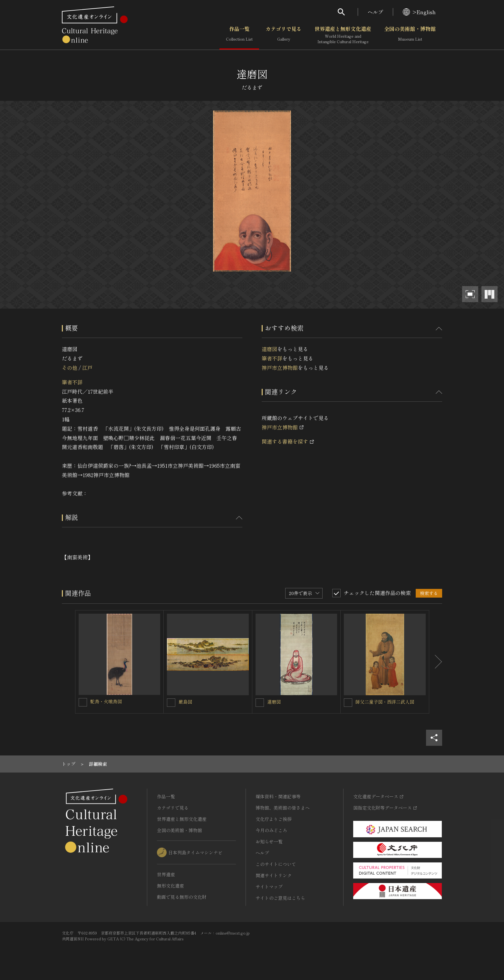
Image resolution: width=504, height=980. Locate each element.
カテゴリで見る (284, 35)
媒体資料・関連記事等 (278, 796)
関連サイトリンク (274, 875)
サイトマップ (269, 887)
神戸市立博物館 (280, 368)
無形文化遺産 (170, 886)
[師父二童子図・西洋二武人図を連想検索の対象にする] (348, 703)
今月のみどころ (271, 830)
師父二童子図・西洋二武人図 (385, 702)
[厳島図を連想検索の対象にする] (171, 703)
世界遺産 (166, 874)
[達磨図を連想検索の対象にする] (260, 703)
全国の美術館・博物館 (410, 35)
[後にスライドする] (436, 662)
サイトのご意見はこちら (280, 898)
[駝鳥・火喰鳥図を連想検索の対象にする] (83, 702)
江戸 (87, 368)
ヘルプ (375, 12)
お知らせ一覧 (269, 841)
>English (419, 12)
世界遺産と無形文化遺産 (343, 35)
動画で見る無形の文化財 (182, 897)
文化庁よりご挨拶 (274, 819)
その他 (70, 368)
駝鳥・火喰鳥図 (106, 701)
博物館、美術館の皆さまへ (283, 808)
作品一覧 (239, 35)
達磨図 (269, 349)
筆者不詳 (72, 382)
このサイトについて (276, 864)
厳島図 (185, 702)
